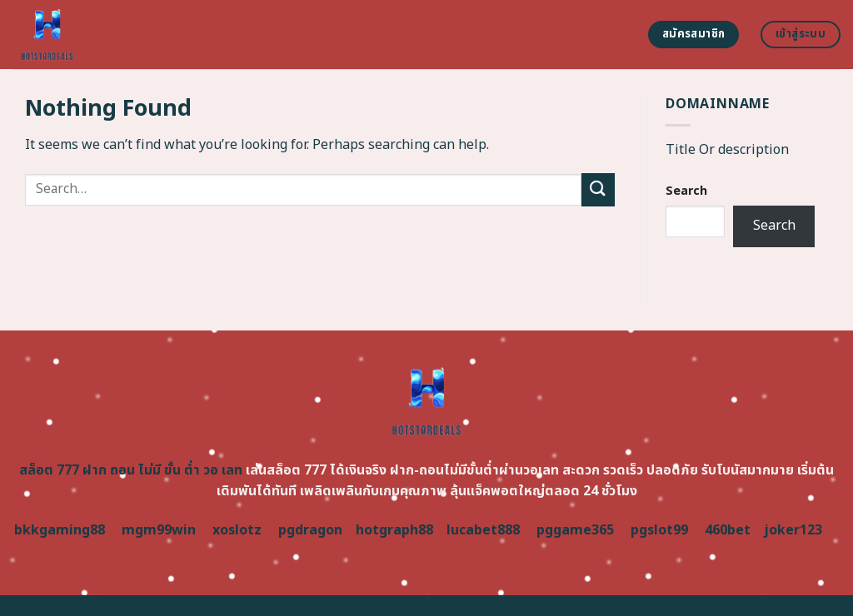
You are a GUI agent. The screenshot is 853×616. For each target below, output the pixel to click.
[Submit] (598, 189)
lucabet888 (483, 530)
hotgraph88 (394, 530)
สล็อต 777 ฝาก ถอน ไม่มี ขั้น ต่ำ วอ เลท (131, 470)
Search (686, 191)
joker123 (793, 530)
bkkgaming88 (60, 530)
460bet (728, 530)
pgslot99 (659, 530)
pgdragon (310, 530)
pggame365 (575, 530)
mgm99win (159, 530)
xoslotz (237, 530)
